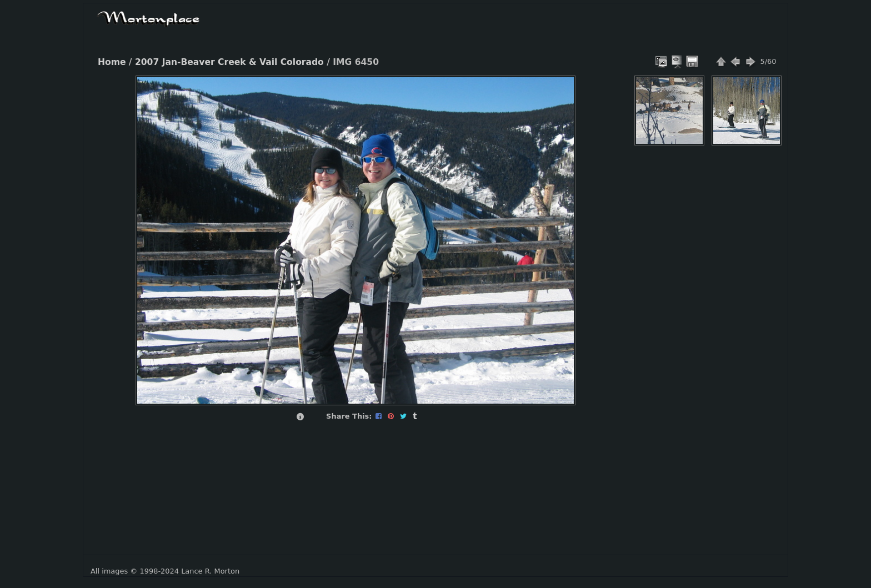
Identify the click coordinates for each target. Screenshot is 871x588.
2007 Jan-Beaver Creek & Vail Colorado (229, 62)
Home (112, 62)
